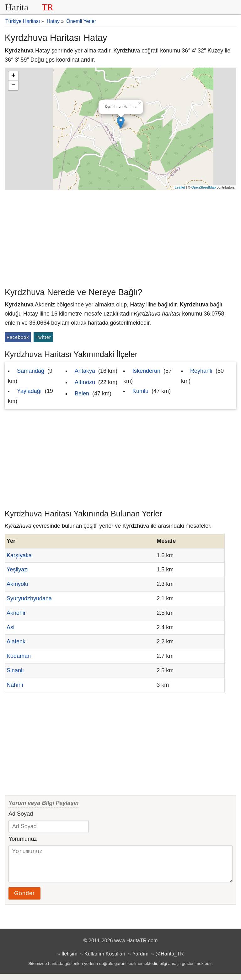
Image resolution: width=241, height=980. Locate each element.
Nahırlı (15, 685)
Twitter (43, 337)
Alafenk (16, 641)
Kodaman (19, 656)
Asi (11, 627)
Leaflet (180, 187)
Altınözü (85, 382)
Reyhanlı (201, 371)
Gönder (24, 900)
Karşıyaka (19, 555)
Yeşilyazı (18, 570)
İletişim (69, 960)
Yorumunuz (23, 839)
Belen (82, 394)
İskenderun (146, 371)
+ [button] (13, 76)
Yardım (140, 960)
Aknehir (16, 613)
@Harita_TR (170, 960)
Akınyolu (17, 584)
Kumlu (140, 391)
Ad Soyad (21, 814)
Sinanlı (15, 670)
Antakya (85, 371)
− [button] (13, 85)
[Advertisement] (120, 237)
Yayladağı (29, 391)
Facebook (18, 337)
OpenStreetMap (204, 187)
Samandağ (31, 371)
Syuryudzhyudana (29, 598)
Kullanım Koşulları (105, 960)
